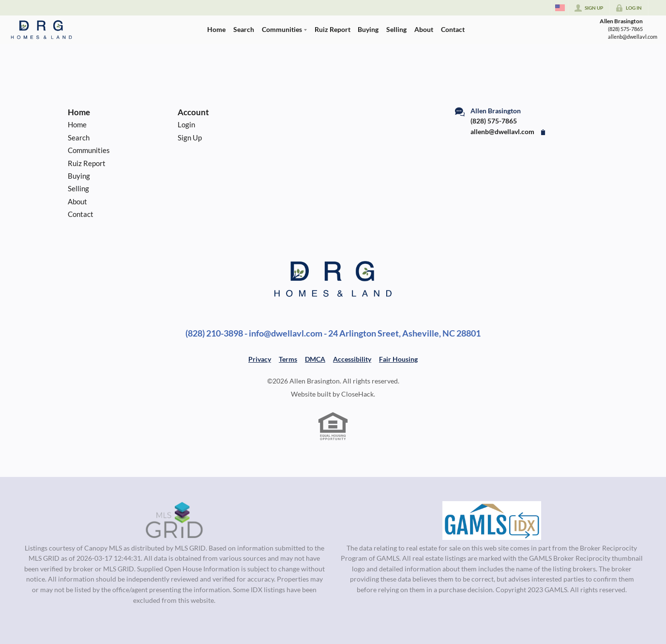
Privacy (260, 359)
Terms (288, 359)
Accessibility (352, 359)
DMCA (315, 359)
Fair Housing (398, 359)
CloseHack (357, 394)
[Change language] (560, 8)
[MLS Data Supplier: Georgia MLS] (492, 521)
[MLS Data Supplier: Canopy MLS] (174, 521)
